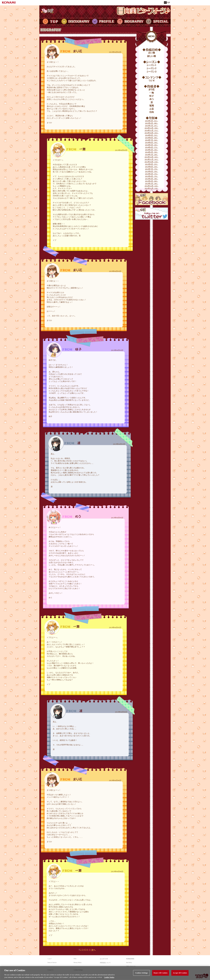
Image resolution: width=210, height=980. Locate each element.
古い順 (152, 53)
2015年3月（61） (152, 121)
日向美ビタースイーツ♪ (144, 11)
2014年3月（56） (152, 150)
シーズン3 (152, 72)
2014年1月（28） (152, 155)
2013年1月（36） (152, 183)
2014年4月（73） (152, 147)
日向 (152, 112)
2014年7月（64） (152, 140)
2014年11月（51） (152, 130)
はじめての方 (104, 959)
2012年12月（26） (152, 186)
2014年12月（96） (152, 128)
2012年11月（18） (152, 188)
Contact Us (50, 970)
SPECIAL (158, 21)
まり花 (152, 90)
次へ (92, 950)
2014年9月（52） (152, 135)
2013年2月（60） (152, 181)
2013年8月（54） (152, 167)
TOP (50, 21)
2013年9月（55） (152, 164)
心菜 (152, 109)
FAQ (75, 959)
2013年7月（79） (152, 169)
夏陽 (152, 106)
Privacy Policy (78, 963)
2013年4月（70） (152, 176)
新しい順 (152, 56)
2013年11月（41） (152, 159)
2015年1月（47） (152, 126)
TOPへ (202, 976)
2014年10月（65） (152, 133)
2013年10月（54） (152, 162)
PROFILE (103, 21)
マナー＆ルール (131, 966)
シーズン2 (152, 68)
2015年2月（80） (152, 123)
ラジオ (152, 81)
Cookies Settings (78, 970)
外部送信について (105, 963)
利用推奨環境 (130, 959)
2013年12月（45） (152, 157)
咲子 (152, 96)
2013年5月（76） (152, 174)
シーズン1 (152, 65)
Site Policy (129, 963)
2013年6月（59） (152, 171)
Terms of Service (52, 963)
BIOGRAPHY (130, 21)
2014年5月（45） (152, 145)
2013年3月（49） (152, 179)
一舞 (152, 93)
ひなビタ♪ (47, 11)
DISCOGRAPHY (76, 21)
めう (152, 99)
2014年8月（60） (152, 138)
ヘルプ (49, 959)
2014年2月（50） (152, 152)
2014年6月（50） (152, 142)
